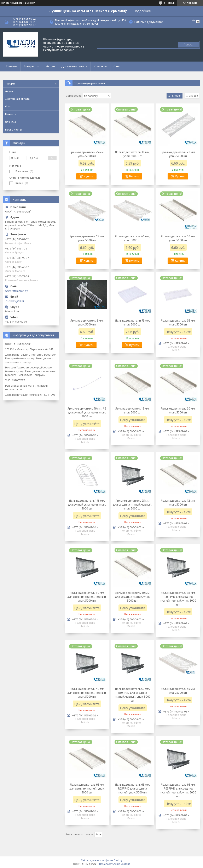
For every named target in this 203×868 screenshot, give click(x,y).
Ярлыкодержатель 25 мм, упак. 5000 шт (87, 154)
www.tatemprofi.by (16, 291)
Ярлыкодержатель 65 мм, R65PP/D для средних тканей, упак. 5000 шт (132, 788)
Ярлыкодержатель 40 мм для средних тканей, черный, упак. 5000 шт (87, 693)
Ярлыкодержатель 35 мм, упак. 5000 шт (178, 322)
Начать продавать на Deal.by (18, 3)
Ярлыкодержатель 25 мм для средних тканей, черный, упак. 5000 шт (132, 504)
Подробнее (142, 11)
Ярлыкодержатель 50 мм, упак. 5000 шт (178, 238)
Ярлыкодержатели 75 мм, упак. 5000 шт (132, 322)
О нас (117, 66)
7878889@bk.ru (15, 301)
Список (193, 96)
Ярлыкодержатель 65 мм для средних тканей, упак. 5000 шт (87, 788)
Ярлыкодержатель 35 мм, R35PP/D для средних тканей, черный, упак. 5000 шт (178, 598)
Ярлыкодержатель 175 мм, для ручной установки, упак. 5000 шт (87, 504)
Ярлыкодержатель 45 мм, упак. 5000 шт (87, 238)
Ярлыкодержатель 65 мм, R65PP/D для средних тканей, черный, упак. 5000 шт (178, 790)
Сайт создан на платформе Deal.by (102, 860)
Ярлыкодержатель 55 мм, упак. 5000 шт (178, 691)
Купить (89, 176)
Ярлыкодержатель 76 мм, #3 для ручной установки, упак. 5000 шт (87, 412)
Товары (29, 66)
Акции (51, 66)
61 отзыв (169, 3)
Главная (12, 66)
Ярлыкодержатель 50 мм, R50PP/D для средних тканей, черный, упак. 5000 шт (133, 695)
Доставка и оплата (74, 66)
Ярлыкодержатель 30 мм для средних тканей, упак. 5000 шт (133, 597)
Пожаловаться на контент (115, 864)
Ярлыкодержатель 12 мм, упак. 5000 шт (178, 502)
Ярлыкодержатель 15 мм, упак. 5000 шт (132, 410)
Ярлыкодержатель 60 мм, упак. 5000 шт (178, 410)
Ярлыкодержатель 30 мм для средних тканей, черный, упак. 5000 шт (87, 597)
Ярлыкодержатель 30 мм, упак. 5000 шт (133, 154)
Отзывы (10, 122)
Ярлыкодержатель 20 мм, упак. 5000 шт (178, 154)
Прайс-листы (14, 130)
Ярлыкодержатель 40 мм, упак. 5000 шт (132, 238)
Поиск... (188, 45)
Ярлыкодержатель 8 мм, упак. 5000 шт (87, 322)
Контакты (100, 66)
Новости (11, 114)
